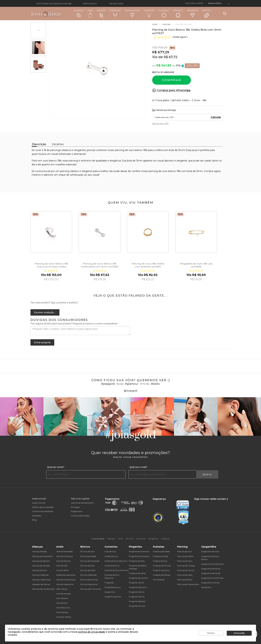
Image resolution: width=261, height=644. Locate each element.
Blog (34, 520)
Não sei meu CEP (160, 123)
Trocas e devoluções (80, 516)
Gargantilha (110, 592)
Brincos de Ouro (87, 552)
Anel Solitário (62, 598)
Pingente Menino (137, 597)
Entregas (75, 507)
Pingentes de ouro (113, 587)
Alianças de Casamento (42, 556)
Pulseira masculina (161, 570)
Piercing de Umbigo (186, 566)
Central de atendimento (82, 503)
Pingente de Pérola (137, 573)
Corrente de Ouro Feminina (117, 570)
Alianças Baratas (39, 552)
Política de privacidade (43, 507)
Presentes (193, 13)
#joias (120, 384)
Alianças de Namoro (41, 561)
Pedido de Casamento (66, 575)
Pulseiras (164, 14)
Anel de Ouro (62, 603)
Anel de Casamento (65, 584)
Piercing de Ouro (185, 552)
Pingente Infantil (136, 583)
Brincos (101, 13)
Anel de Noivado (64, 594)
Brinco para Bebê (88, 556)
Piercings (178, 13)
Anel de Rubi (62, 566)
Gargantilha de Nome (211, 569)
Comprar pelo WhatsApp (174, 90)
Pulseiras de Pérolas (162, 575)
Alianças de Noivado (41, 566)
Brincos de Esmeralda (90, 561)
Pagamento (77, 511)
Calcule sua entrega (164, 110)
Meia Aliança (62, 589)
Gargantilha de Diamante (212, 564)
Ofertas (206, 14)
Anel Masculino (63, 608)
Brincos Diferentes (89, 575)
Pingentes (149, 13)
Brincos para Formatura (91, 589)
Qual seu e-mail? (138, 467)
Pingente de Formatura (139, 556)
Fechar (211, 633)
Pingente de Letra (137, 561)
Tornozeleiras (159, 580)
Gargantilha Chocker (210, 583)
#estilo (155, 384)
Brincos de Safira (88, 570)
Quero (207, 474)
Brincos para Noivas (89, 580)
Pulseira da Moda (160, 556)
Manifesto (37, 516)
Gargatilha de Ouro (113, 597)
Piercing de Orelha (185, 556)
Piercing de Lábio (185, 575)
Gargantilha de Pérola (211, 573)
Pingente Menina (137, 592)
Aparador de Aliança (41, 584)
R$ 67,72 (171, 57)
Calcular (216, 117)
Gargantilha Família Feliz (212, 578)
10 (155, 57)
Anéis (90, 13)
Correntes (115, 13)
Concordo (239, 633)
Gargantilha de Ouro (210, 552)
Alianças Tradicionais (41, 580)
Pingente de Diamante (139, 552)
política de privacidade (92, 632)
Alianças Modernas (40, 575)
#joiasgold (108, 384)
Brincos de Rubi (87, 566)
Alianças (79, 13)
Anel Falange (62, 612)
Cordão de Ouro (111, 556)
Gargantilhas (132, 13)
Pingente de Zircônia (138, 578)
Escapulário (206, 587)
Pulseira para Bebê (161, 552)
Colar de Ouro (110, 552)
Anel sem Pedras (64, 617)
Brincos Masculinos (89, 584)
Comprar (172, 80)
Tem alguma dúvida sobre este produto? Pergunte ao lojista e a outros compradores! (74, 324)
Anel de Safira (62, 570)
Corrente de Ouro (112, 566)
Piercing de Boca (185, 580)
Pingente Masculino (138, 587)
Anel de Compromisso (66, 580)
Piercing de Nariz (185, 561)
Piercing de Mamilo (186, 570)
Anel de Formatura (65, 556)
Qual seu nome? (56, 467)
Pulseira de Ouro (160, 561)
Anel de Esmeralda (65, 552)
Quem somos (39, 503)
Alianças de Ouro (40, 570)
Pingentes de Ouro (137, 606)
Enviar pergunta (42, 342)
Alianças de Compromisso (43, 589)
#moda (145, 384)
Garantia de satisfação (43, 511)
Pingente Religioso (137, 601)
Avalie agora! (180, 37)
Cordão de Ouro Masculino (116, 561)
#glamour (132, 384)
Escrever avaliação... (45, 312)
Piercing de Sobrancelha (188, 584)
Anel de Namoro (63, 561)
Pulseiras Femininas (162, 566)
